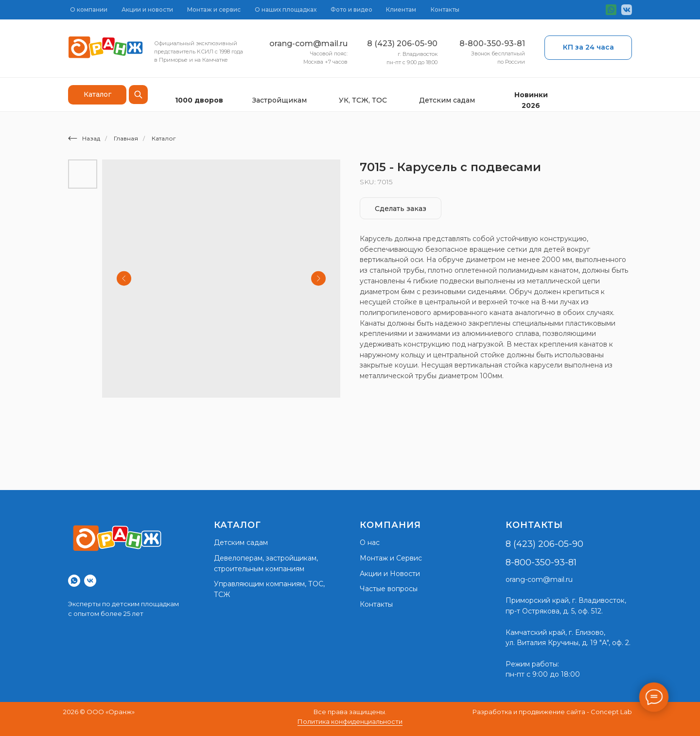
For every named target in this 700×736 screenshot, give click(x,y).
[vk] (90, 581)
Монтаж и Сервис (391, 558)
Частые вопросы (389, 589)
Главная (126, 138)
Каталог (164, 138)
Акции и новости (147, 9)
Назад (84, 138)
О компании (89, 9)
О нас (370, 543)
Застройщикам (280, 100)
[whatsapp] (74, 581)
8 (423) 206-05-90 (402, 44)
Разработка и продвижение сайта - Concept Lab (552, 712)
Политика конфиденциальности (350, 721)
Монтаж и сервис (214, 9)
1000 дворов (199, 100)
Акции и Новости (390, 574)
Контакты (445, 9)
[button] (588, 48)
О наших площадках (286, 9)
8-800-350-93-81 (492, 44)
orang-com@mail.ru (308, 44)
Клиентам (401, 9)
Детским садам (447, 100)
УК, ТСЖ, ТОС (363, 100)
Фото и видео (351, 9)
